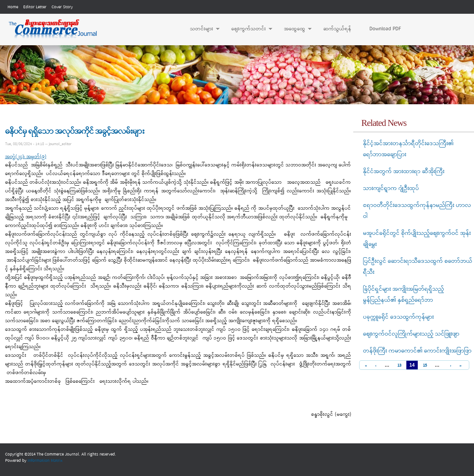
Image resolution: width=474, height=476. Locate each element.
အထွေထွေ (294, 29)
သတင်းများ (201, 29)
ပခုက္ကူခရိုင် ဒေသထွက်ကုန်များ (398, 317)
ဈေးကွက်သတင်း (248, 29)
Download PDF (385, 29)
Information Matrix (45, 461)
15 (425, 366)
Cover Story (62, 7)
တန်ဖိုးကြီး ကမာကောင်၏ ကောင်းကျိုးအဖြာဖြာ (417, 351)
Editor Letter (35, 7)
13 (399, 366)
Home (13, 7)
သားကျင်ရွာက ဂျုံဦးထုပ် (391, 188)
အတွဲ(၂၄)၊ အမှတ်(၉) (26, 157)
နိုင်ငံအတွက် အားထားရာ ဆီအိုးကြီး (404, 172)
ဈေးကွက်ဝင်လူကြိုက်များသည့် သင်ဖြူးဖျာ (411, 334)
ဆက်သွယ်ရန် (337, 29)
